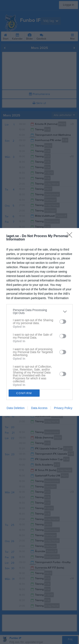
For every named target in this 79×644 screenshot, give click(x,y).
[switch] (63, 321)
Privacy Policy (63, 408)
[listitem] (39, 311)
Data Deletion (16, 408)
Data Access (39, 408)
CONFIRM (24, 393)
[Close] (71, 236)
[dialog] (39, 322)
